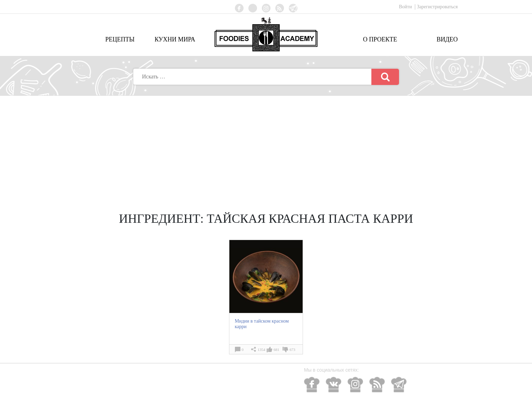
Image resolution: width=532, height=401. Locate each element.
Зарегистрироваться (437, 7)
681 (277, 350)
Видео (447, 39)
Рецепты (120, 39)
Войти (406, 7)
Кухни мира (175, 39)
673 (292, 350)
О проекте (380, 39)
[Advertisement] (266, 147)
